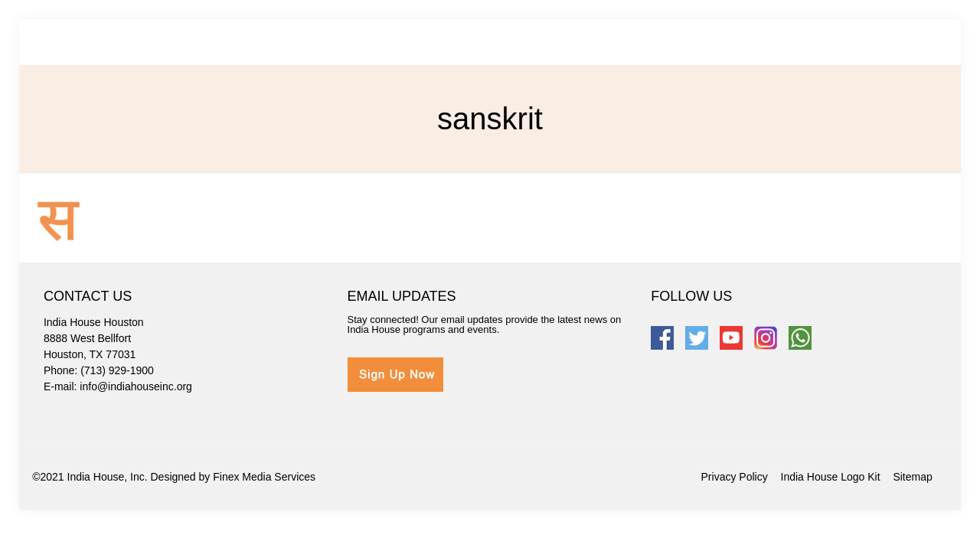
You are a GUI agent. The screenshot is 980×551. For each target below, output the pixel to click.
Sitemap (912, 477)
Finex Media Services (264, 477)
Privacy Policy (735, 477)
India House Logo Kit (831, 477)
